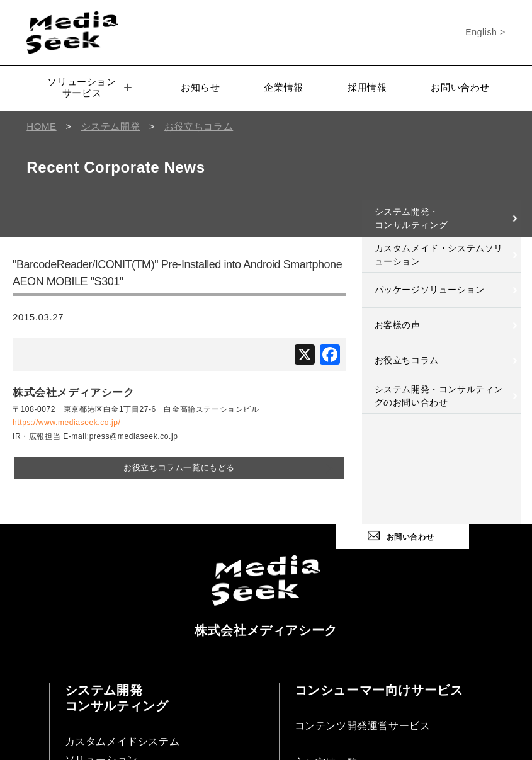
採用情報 (367, 87)
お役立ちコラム (407, 360)
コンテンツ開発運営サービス (363, 726)
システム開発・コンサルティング (411, 218)
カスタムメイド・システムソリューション (439, 255)
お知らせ (200, 87)
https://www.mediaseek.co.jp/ (67, 423)
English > (485, 32)
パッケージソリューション (430, 290)
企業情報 (283, 87)
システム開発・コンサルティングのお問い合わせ (439, 396)
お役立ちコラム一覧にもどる (179, 468)
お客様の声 (398, 325)
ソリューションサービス (89, 87)
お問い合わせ (460, 87)
